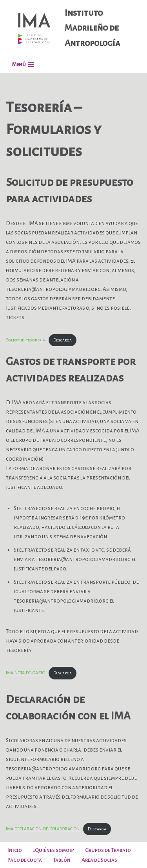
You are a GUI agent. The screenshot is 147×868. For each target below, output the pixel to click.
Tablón (62, 860)
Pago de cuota (25, 860)
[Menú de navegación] (23, 64)
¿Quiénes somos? (54, 850)
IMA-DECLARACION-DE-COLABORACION (43, 829)
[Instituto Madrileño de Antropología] (73, 28)
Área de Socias (99, 860)
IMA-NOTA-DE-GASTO (25, 673)
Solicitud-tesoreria (25, 340)
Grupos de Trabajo (108, 850)
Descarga (63, 340)
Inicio (15, 850)
